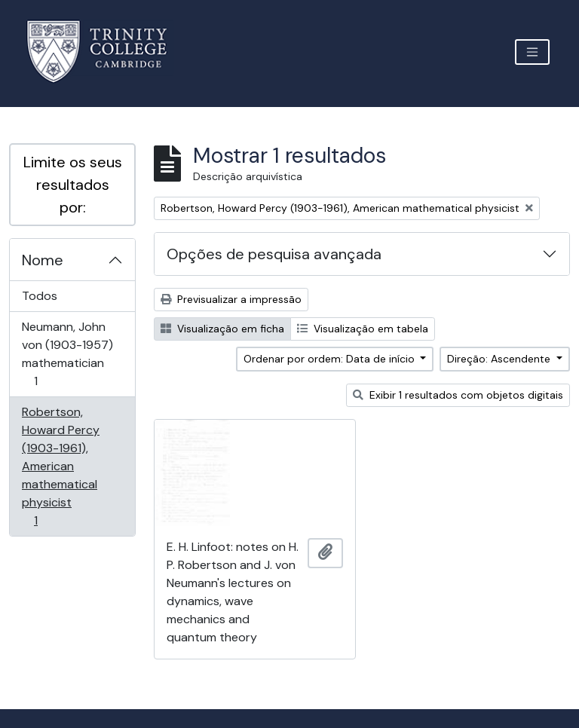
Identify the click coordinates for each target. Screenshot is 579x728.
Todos (40, 296)
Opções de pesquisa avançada (274, 254)
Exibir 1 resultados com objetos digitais (458, 395)
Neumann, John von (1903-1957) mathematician (67, 354)
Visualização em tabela (363, 329)
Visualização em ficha (222, 329)
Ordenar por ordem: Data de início (331, 359)
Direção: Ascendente (500, 359)
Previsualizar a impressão (231, 299)
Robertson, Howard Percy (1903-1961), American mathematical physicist (60, 466)
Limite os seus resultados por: (73, 185)
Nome (43, 260)
